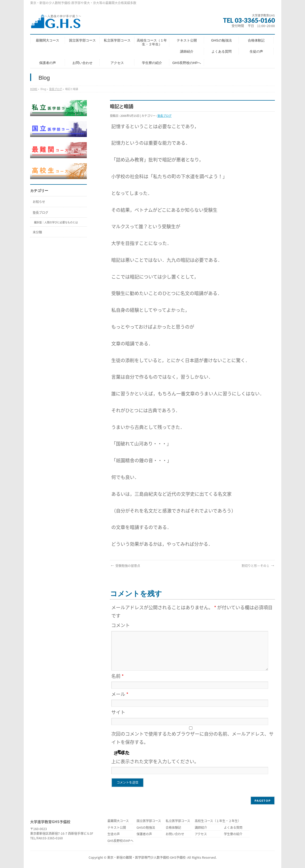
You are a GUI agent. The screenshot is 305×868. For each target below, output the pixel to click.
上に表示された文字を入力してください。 (155, 761)
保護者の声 (144, 834)
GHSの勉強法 (146, 828)
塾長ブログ (56, 89)
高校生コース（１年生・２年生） (218, 821)
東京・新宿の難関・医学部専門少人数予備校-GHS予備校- (147, 857)
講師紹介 (201, 828)
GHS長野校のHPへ (120, 841)
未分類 (37, 232)
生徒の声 (114, 834)
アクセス (201, 834)
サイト (118, 712)
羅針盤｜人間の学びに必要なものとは (56, 222)
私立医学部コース (178, 821)
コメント (121, 625)
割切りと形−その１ (258, 566)
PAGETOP (263, 801)
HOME (34, 89)
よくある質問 (233, 828)
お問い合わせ (175, 834)
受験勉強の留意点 (125, 566)
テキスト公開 (117, 828)
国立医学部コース (149, 821)
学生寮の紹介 (233, 834)
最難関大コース (118, 821)
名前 (117, 676)
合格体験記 (173, 828)
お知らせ (39, 202)
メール (120, 694)
